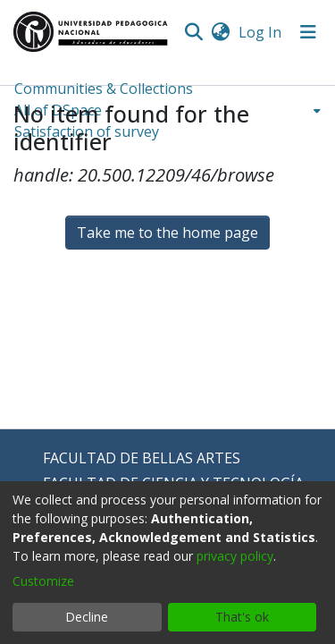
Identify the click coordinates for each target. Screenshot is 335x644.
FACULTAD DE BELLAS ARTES (142, 458)
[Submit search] (193, 32)
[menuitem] (220, 32)
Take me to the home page (167, 233)
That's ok (242, 617)
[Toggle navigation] (308, 32)
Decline (87, 617)
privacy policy (235, 556)
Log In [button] (261, 32)
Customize (43, 581)
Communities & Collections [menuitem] (104, 89)
